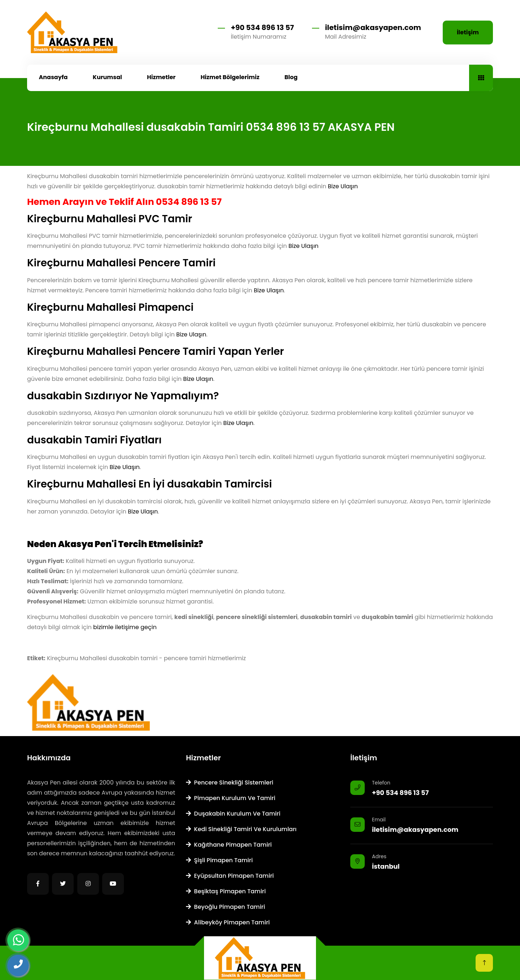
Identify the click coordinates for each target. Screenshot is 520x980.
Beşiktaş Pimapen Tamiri (226, 891)
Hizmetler (161, 77)
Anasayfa (53, 77)
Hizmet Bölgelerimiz (230, 77)
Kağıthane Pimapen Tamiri (229, 845)
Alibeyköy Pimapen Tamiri (228, 922)
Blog (291, 77)
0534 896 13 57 (189, 202)
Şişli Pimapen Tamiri (219, 860)
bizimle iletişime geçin (125, 627)
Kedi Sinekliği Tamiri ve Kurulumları (241, 829)
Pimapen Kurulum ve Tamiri (231, 798)
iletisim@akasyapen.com (373, 27)
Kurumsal (107, 77)
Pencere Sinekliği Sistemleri (230, 783)
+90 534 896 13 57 (262, 27)
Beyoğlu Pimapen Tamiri (226, 907)
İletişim (468, 32)
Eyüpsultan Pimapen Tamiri (230, 876)
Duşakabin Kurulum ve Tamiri (233, 814)
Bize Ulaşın (343, 186)
